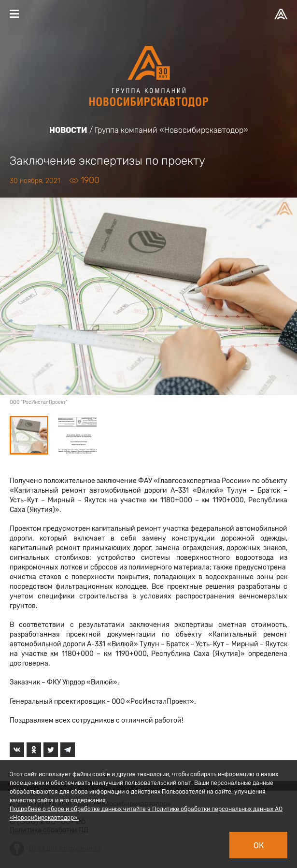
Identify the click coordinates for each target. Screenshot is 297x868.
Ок (259, 846)
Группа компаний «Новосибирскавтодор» (171, 130)
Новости (68, 130)
